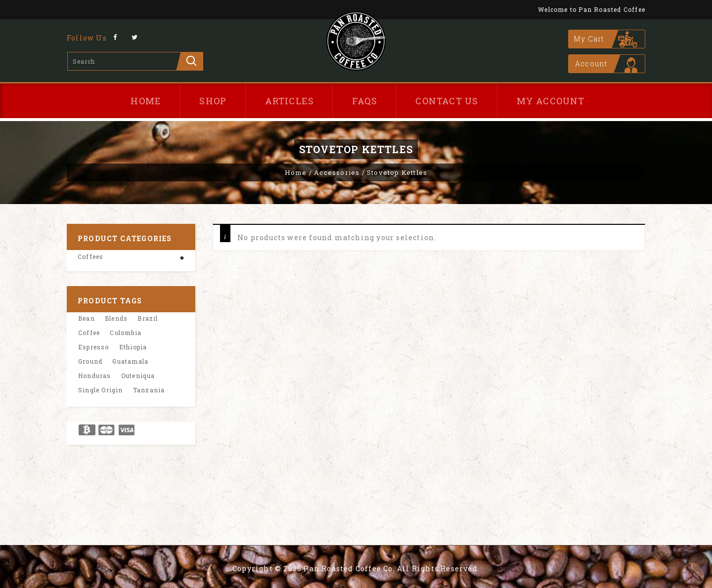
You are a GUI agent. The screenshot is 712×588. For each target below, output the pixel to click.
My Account (551, 101)
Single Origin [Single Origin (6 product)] (101, 390)
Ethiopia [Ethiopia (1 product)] (133, 347)
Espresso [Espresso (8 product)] (94, 347)
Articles (290, 101)
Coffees (90, 256)
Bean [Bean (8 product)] (87, 318)
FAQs (365, 101)
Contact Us (447, 101)
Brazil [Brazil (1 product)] (148, 318)
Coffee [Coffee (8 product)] (89, 333)
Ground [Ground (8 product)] (90, 361)
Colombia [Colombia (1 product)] (126, 333)
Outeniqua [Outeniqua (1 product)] (138, 376)
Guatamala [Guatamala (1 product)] (130, 361)
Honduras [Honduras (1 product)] (95, 376)
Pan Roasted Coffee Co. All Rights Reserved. (392, 568)
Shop (213, 101)
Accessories (337, 172)
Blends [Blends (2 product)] (116, 318)
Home (146, 101)
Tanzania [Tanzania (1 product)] (149, 390)
